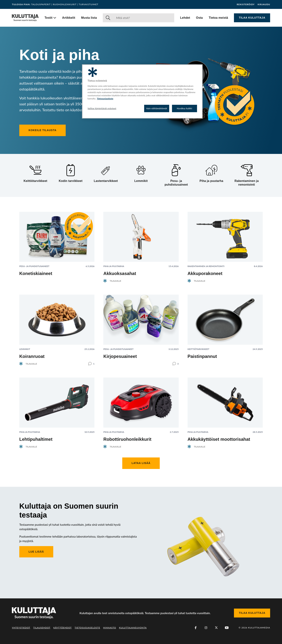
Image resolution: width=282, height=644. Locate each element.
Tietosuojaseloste (87, 628)
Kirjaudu (264, 4)
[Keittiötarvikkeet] (35, 174)
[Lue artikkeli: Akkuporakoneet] (225, 244)
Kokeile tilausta (42, 130)
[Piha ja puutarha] (211, 174)
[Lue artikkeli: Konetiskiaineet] (57, 246)
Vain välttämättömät (157, 108)
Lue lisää (36, 552)
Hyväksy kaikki (185, 108)
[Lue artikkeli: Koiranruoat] (57, 327)
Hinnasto (110, 628)
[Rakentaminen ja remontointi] (247, 175)
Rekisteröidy (246, 4)
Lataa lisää (141, 463)
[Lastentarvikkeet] (106, 174)
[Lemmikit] (141, 174)
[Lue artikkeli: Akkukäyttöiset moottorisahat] (225, 410)
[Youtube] (227, 628)
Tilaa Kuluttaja (252, 18)
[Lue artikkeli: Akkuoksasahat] (141, 244)
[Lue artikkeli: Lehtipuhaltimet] (57, 410)
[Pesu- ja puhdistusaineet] (176, 175)
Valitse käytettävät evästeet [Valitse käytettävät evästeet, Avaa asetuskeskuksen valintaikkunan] (102, 108)
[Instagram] (206, 628)
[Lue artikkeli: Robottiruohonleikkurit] (141, 410)
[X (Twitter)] (216, 628)
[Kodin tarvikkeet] (71, 174)
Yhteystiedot (21, 628)
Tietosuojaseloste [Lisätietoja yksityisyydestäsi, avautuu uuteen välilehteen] (105, 99)
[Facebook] (196, 628)
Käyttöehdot (63, 628)
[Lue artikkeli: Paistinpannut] (225, 329)
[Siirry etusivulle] (25, 18)
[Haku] (144, 18)
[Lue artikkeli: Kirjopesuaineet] (141, 327)
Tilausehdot (42, 628)
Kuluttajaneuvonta (133, 628)
